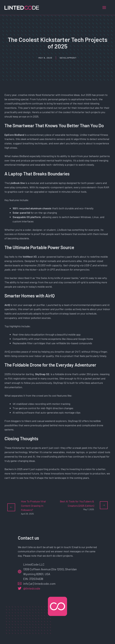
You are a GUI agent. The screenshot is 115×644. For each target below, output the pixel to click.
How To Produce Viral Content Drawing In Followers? (33, 506)
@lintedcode (32, 588)
